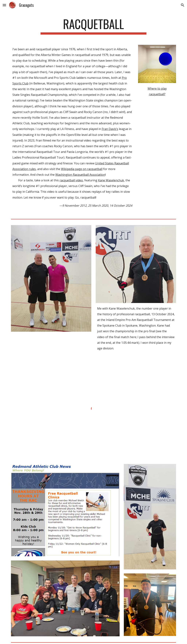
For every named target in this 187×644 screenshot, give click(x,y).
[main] (93, 26)
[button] (4, 5)
